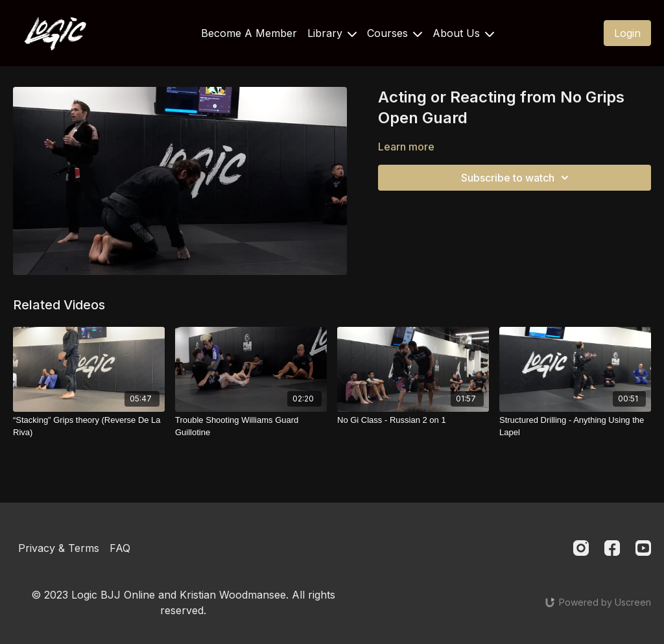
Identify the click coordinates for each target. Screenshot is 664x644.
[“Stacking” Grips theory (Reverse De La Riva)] (89, 426)
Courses (395, 33)
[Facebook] (612, 548)
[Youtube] (643, 548)
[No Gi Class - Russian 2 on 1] (413, 420)
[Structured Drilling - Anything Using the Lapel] (575, 426)
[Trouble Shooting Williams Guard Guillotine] (251, 426)
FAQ (120, 548)
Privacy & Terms (59, 548)
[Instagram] (581, 548)
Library (332, 33)
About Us (463, 33)
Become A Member (249, 33)
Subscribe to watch (517, 178)
